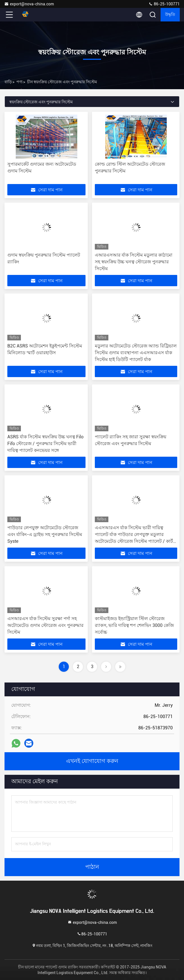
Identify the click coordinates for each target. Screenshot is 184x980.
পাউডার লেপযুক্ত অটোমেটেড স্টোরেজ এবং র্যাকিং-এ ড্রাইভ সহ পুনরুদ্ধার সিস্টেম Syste (45, 534)
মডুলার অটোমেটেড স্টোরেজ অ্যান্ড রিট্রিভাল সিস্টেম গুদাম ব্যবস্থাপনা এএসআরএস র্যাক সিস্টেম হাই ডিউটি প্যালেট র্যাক (136, 353)
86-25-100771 (164, 4)
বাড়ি (8, 82)
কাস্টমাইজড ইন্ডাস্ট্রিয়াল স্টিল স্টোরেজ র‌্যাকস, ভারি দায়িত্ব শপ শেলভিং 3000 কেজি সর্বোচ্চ (134, 625)
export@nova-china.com (29, 4)
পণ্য (19, 82)
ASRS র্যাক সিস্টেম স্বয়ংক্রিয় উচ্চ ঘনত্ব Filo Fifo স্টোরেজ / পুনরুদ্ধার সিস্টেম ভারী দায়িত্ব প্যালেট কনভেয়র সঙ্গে (45, 444)
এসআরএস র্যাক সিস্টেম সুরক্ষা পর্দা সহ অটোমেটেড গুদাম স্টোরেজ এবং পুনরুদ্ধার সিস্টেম (45, 625)
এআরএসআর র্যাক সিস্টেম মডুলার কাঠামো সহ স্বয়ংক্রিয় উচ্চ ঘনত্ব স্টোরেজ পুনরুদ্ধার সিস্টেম (134, 262)
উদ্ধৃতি (170, 15)
